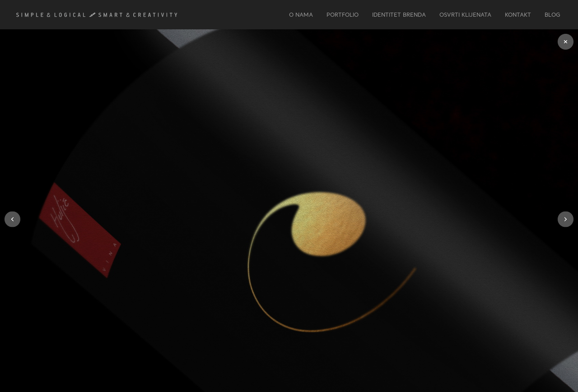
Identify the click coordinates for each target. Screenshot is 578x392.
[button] (12, 219)
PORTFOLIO (343, 15)
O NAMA (301, 15)
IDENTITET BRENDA (399, 15)
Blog (552, 15)
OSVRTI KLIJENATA (465, 15)
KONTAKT (518, 15)
